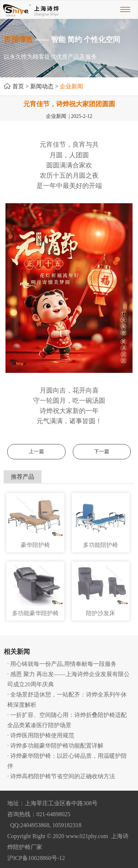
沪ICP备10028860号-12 (36, 858)
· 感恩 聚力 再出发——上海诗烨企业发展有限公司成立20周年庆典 (68, 679)
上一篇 (36, 452)
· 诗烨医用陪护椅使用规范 (41, 735)
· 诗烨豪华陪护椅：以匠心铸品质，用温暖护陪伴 (67, 761)
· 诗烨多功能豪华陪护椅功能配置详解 (55, 746)
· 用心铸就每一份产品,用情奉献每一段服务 (62, 664)
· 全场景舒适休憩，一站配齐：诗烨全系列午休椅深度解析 (67, 700)
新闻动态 (42, 86)
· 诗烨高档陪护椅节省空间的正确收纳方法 (61, 776)
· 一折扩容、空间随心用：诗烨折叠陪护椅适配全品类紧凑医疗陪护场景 (67, 720)
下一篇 (102, 452)
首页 (18, 86)
